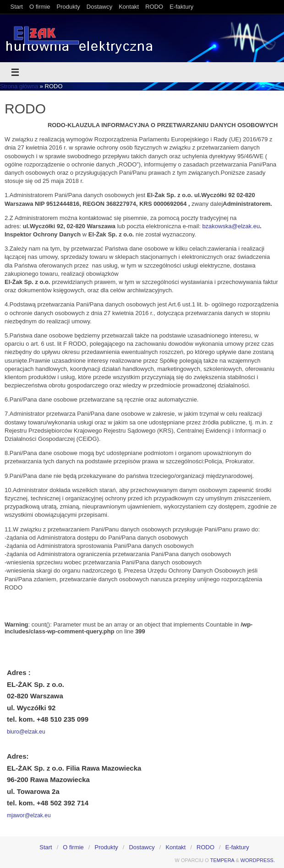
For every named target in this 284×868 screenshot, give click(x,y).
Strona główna (19, 86)
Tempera (222, 860)
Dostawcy (99, 7)
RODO (154, 7)
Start (17, 7)
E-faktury (181, 7)
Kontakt (129, 7)
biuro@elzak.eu (26, 732)
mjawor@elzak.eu (29, 815)
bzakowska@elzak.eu (231, 226)
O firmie (40, 7)
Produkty (68, 7)
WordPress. (258, 860)
